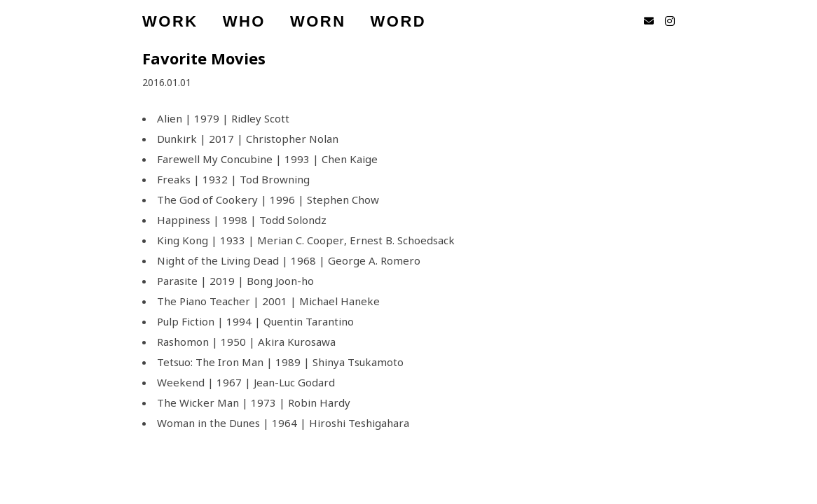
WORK (170, 21)
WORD (399, 21)
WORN (318, 21)
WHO (244, 21)
